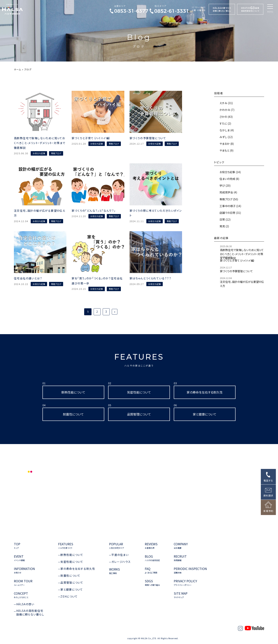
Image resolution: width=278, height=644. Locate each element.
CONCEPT (21, 595)
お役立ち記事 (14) (230, 172)
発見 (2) (224, 226)
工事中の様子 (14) (230, 206)
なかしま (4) (226, 130)
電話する (268, 480)
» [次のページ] (115, 312)
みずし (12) (226, 137)
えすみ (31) (226, 103)
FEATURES (139, 360)
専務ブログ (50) (228, 199)
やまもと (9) (226, 150)
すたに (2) (225, 123)
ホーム (18, 69)
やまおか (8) (226, 144)
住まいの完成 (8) (229, 179)
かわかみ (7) (227, 110)
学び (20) (225, 185)
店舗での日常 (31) (230, 213)
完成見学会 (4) (228, 192)
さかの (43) (226, 117)
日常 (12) (225, 219)
